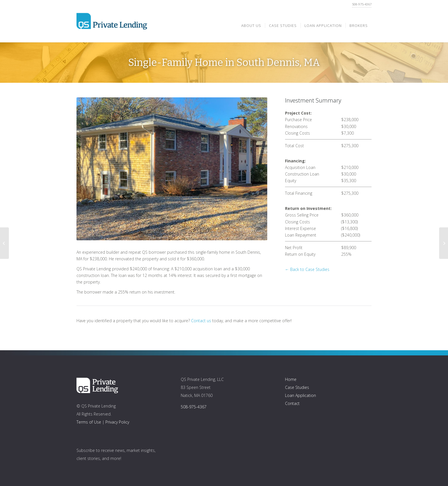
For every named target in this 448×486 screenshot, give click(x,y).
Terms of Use (89, 422)
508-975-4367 (362, 4)
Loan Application (300, 395)
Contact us (201, 321)
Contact (292, 403)
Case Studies (297, 387)
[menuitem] (251, 25)
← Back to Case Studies (307, 269)
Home (291, 379)
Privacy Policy (117, 422)
